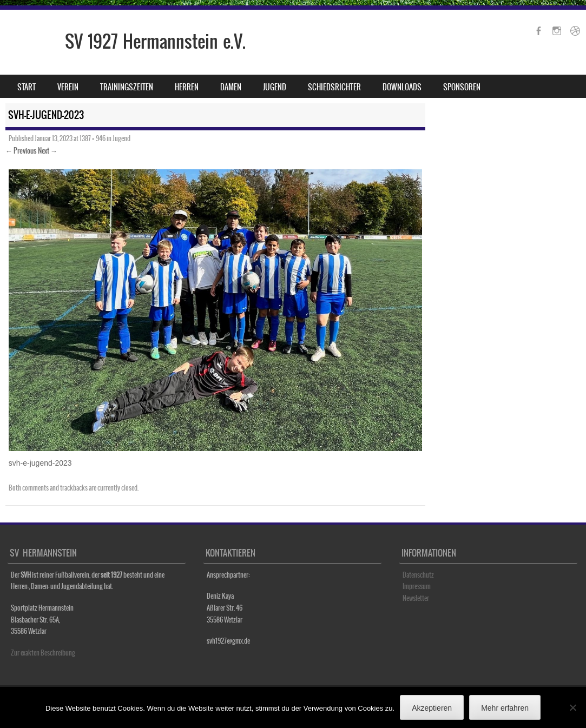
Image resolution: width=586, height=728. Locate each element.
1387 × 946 (93, 138)
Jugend (275, 87)
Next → (48, 151)
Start (27, 87)
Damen (231, 87)
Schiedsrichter (334, 87)
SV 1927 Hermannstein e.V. (155, 41)
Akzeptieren (432, 708)
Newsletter (416, 598)
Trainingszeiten (127, 87)
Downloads (402, 87)
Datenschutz (418, 575)
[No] (572, 707)
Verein (68, 87)
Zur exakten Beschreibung (43, 653)
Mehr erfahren (505, 708)
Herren (187, 87)
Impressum (417, 586)
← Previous (21, 151)
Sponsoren (462, 87)
